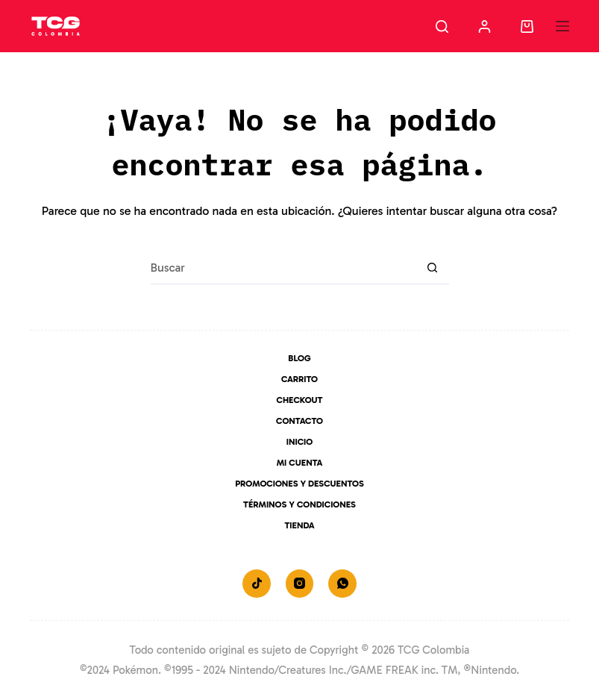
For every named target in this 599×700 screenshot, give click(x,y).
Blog (299, 358)
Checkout (300, 400)
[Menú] (562, 26)
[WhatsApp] (342, 584)
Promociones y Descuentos (299, 484)
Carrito (299, 379)
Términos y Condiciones (299, 504)
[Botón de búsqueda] (432, 268)
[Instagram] (300, 584)
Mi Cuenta (300, 463)
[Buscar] (442, 26)
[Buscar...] (283, 268)
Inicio (299, 442)
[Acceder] (484, 26)
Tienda (299, 525)
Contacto (299, 421)
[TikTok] (257, 584)
